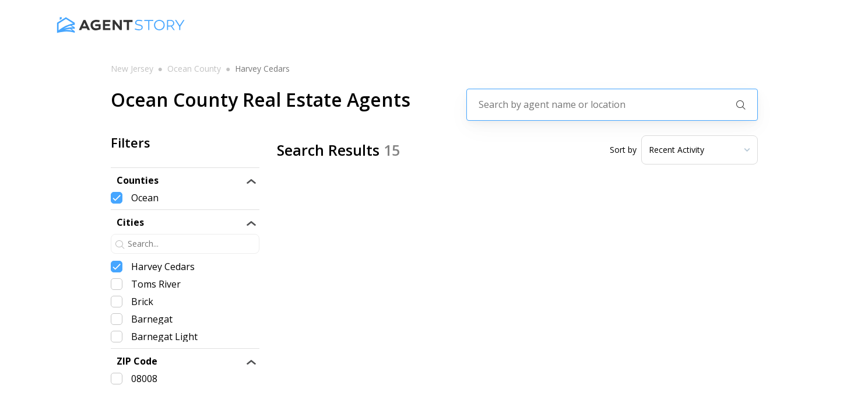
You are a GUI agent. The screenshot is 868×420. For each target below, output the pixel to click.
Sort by (623, 150)
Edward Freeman (419, 325)
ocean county (194, 69)
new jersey (132, 69)
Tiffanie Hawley (414, 212)
